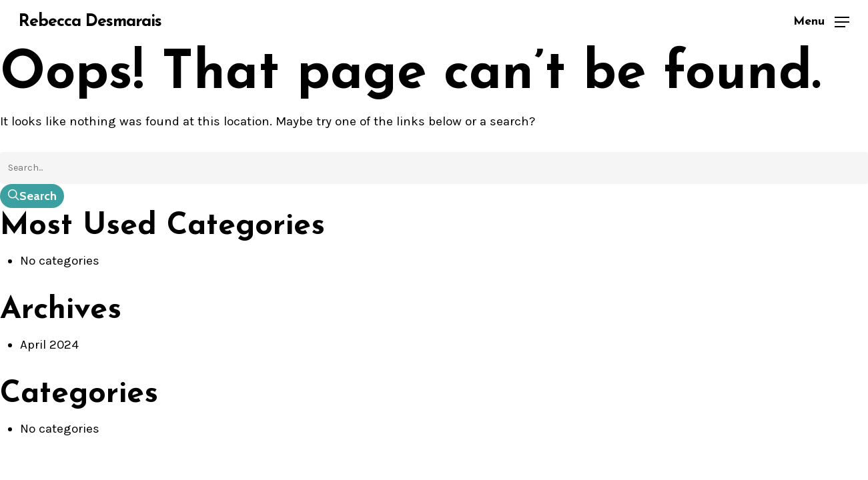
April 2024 (49, 345)
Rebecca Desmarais (90, 22)
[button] (821, 22)
